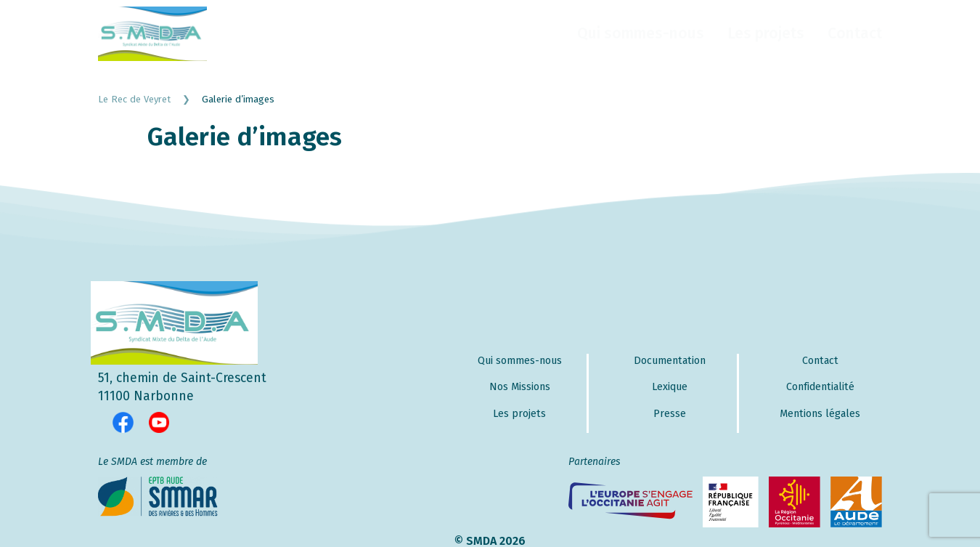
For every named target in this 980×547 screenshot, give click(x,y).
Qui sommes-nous (641, 33)
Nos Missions (520, 387)
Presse (670, 414)
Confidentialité (820, 387)
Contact (855, 33)
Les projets (766, 33)
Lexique (670, 387)
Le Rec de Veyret (150, 99)
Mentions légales (820, 414)
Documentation (670, 361)
